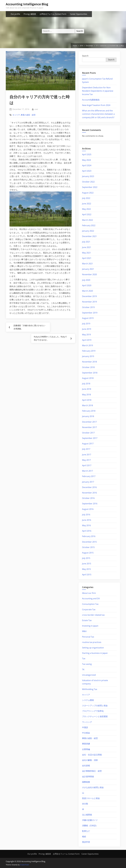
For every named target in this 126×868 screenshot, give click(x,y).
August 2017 (88, 444)
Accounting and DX (91, 599)
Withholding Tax (90, 689)
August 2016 (88, 509)
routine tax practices (92, 642)
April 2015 (87, 575)
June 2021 (87, 247)
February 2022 (89, 225)
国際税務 (86, 782)
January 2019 (88, 356)
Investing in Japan (90, 626)
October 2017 (88, 433)
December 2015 (89, 542)
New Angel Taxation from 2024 (96, 105)
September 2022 (90, 187)
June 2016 (87, 520)
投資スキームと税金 (91, 798)
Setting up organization (93, 648)
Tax (84, 658)
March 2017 (87, 471)
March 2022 (87, 220)
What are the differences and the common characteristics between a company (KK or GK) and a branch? (98, 114)
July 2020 (86, 280)
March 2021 (87, 264)
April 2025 (87, 154)
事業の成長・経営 (28, 115)
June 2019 (87, 329)
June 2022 (87, 204)
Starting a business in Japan (95, 653)
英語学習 (86, 842)
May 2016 (86, 525)
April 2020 (87, 285)
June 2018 (87, 389)
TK (83, 669)
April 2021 (87, 258)
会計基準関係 (88, 777)
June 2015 (87, 564)
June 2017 (87, 455)
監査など (86, 831)
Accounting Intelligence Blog (27, 4)
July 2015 (86, 558)
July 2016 (86, 515)
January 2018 (88, 416)
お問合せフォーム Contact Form (53, 14)
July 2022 (86, 198)
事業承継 (86, 744)
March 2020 (87, 291)
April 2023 (87, 171)
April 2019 (87, 340)
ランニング (87, 722)
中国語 (85, 727)
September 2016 (90, 504)
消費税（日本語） (90, 826)
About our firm (89, 593)
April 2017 (87, 465)
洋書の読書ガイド (90, 820)
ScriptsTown (25, 865)
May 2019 (86, 335)
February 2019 (89, 351)
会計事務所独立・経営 (92, 771)
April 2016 (87, 531)
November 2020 (89, 274)
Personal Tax (88, 637)
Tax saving (87, 664)
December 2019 (89, 296)
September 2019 (90, 313)
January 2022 (88, 231)
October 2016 (88, 498)
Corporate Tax (89, 609)
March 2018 (87, 405)
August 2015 (88, 553)
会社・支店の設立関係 (92, 755)
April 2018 (87, 400)
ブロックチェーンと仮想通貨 (95, 716)
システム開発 (88, 700)
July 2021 (86, 242)
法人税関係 (87, 815)
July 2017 (86, 449)
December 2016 (89, 487)
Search (85, 56)
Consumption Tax (90, 604)
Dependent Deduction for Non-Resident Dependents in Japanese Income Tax (98, 91)
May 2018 (86, 395)
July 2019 (86, 324)
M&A (84, 631)
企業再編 (86, 749)
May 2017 (86, 460)
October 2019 (88, 307)
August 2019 (88, 318)
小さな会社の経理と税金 (93, 787)
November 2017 (89, 427)
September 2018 (90, 373)
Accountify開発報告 (91, 100)
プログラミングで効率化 (93, 711)
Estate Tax (87, 620)
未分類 (85, 804)
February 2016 (89, 536)
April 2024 (87, 165)
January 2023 (88, 176)
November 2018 (89, 362)
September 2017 (90, 438)
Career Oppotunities (79, 14)
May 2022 (86, 209)
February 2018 (89, 411)
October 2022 (88, 182)
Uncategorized (89, 675)
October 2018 (88, 367)
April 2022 (87, 214)
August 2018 (88, 378)
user (36, 109)
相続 (84, 837)
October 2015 (88, 547)
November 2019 (89, 302)
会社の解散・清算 (90, 760)
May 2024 (86, 160)
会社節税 (86, 766)
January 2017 (88, 482)
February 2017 (89, 476)
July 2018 (86, 384)
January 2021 (88, 269)
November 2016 (89, 493)
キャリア (16, 115)
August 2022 (88, 193)
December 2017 (89, 422)
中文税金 (86, 733)
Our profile (15, 14)
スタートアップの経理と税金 (95, 706)
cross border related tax (93, 615)
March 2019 (87, 345)
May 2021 (86, 253)
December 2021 (89, 236)
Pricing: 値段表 (30, 14)
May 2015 (86, 569)
